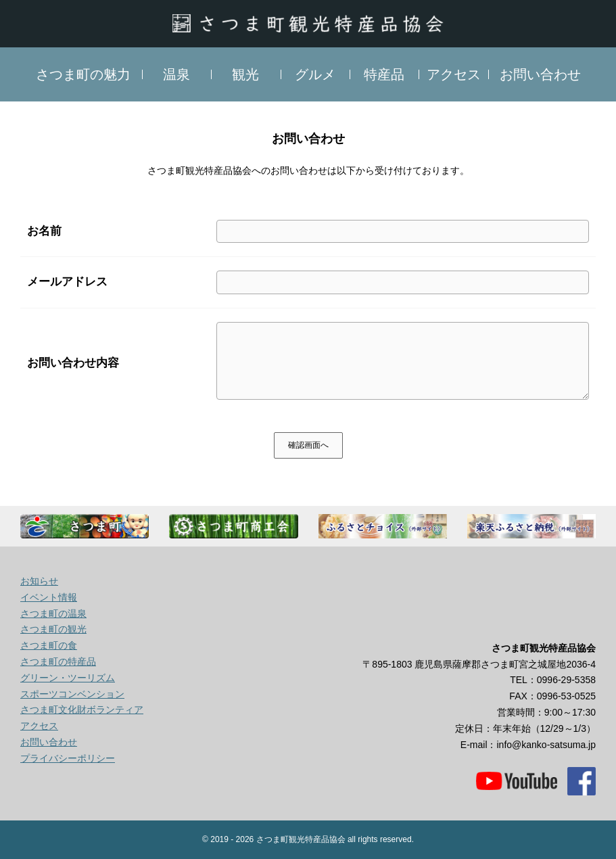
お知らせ (39, 581)
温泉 (176, 74)
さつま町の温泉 (53, 613)
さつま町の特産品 (58, 661)
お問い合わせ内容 (73, 363)
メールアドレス (67, 282)
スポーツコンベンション (72, 694)
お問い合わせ (540, 74)
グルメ (315, 74)
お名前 (44, 231)
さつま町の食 (49, 645)
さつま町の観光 (53, 629)
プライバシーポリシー (68, 758)
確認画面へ (308, 445)
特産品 (384, 74)
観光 (245, 74)
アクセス (454, 74)
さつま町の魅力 (83, 74)
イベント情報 (49, 597)
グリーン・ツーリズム (68, 678)
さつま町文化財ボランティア (82, 710)
